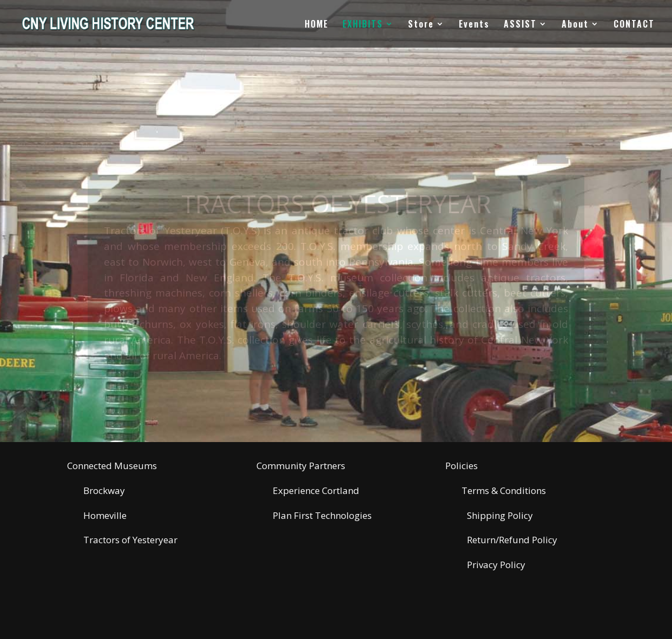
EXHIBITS (363, 25)
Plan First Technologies (322, 515)
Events (474, 25)
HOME (317, 25)
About (575, 25)
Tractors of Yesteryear (130, 540)
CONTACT (634, 25)
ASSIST (520, 25)
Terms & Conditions (504, 490)
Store (421, 25)
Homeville (105, 515)
